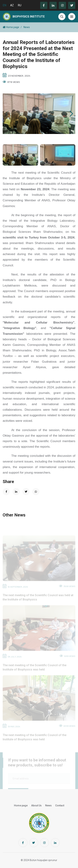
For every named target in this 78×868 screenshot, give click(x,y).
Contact (60, 805)
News (27, 27)
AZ (12, 5)
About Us (36, 805)
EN (4, 5)
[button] (71, 114)
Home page (11, 27)
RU (20, 5)
